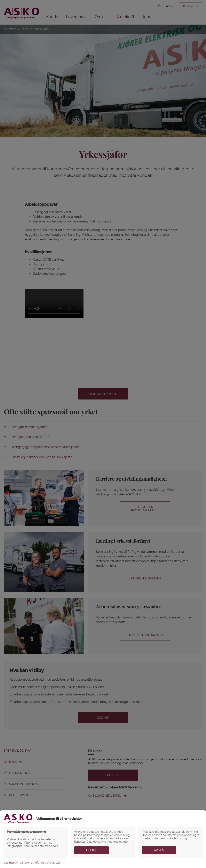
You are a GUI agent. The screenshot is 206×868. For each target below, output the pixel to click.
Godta (91, 850)
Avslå (159, 850)
